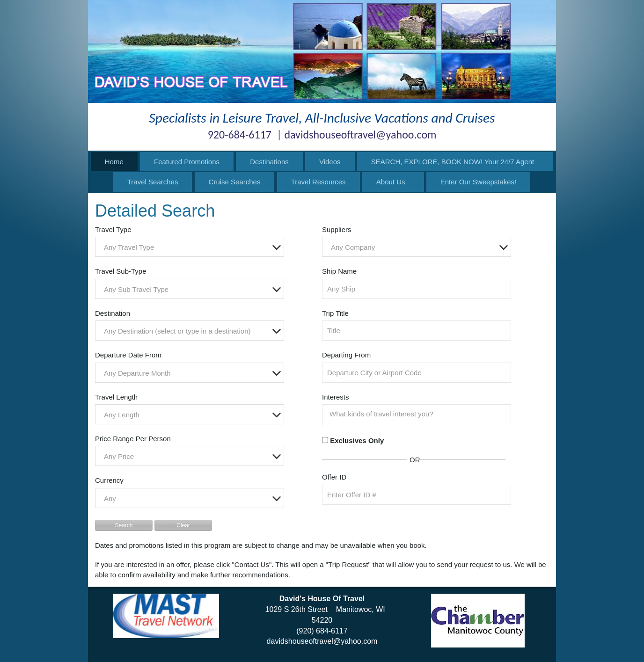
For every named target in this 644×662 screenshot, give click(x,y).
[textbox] (192, 247)
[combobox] (190, 247)
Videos (330, 162)
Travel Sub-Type (121, 271)
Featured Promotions (187, 162)
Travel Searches (153, 182)
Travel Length (116, 397)
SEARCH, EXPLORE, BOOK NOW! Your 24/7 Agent (453, 162)
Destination (113, 313)
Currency (109, 480)
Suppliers (337, 229)
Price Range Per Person (133, 439)
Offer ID (334, 477)
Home (114, 162)
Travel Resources (318, 182)
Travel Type (113, 229)
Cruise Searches (235, 182)
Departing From (346, 355)
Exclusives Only (357, 440)
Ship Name (339, 271)
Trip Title (335, 313)
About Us (391, 182)
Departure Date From (128, 355)
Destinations (269, 162)
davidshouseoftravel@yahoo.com (322, 641)
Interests (336, 397)
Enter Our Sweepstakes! (479, 182)
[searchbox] (419, 414)
